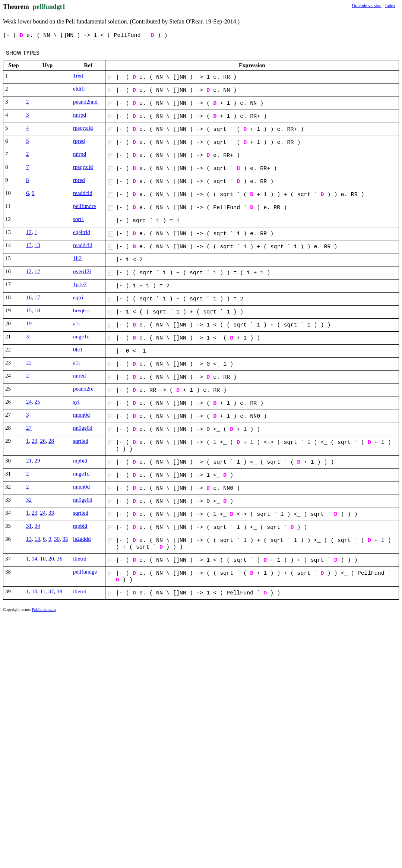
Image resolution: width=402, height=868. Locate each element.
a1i (76, 323)
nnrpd (80, 115)
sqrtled (81, 441)
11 (43, 591)
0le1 (78, 350)
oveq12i (82, 271)
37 (51, 591)
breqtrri (81, 310)
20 (51, 559)
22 (29, 363)
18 (37, 310)
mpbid (80, 461)
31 (29, 526)
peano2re (83, 389)
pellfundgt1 (49, 7)
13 (29, 245)
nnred (79, 376)
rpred (79, 141)
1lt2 (77, 258)
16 (29, 297)
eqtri (78, 297)
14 (34, 559)
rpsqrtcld (83, 128)
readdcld (83, 193)
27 (29, 428)
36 (60, 559)
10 (43, 559)
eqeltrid (82, 232)
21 (29, 461)
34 (37, 526)
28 (51, 441)
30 (57, 539)
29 (37, 461)
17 (37, 297)
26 (43, 441)
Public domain (44, 609)
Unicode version (367, 6)
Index (390, 6)
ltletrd (80, 559)
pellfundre (85, 206)
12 (29, 232)
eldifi (79, 89)
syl (76, 402)
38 (59, 591)
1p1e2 (80, 284)
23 (34, 441)
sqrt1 (79, 219)
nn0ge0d (83, 428)
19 (29, 323)
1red (78, 76)
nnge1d (81, 337)
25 (37, 402)
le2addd (82, 539)
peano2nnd (85, 102)
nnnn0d (81, 415)
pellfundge (85, 572)
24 (29, 402)
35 (65, 539)
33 (51, 513)
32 (29, 500)
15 (29, 310)
